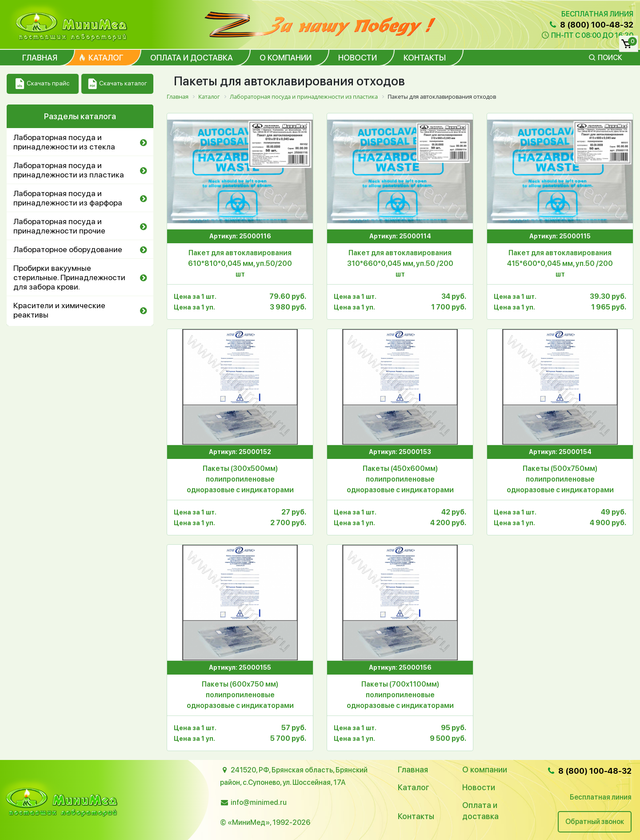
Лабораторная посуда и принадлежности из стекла (64, 142)
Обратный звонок (595, 822)
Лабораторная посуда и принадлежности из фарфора (68, 198)
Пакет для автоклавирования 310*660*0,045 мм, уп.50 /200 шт (400, 263)
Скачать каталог (118, 84)
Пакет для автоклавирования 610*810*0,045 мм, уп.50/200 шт (240, 263)
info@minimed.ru (259, 802)
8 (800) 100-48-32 (591, 25)
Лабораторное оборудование (68, 249)
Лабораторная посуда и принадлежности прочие (59, 226)
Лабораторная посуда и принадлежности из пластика (69, 170)
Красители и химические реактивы (59, 310)
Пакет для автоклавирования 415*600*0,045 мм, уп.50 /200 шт (560, 263)
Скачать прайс (42, 84)
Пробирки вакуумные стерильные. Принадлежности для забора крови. (69, 277)
